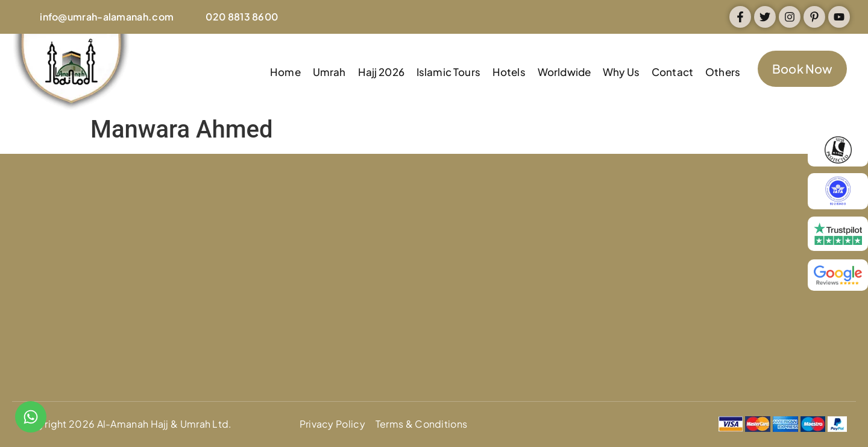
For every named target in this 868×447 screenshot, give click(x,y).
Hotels (509, 72)
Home (285, 72)
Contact (672, 72)
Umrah (329, 72)
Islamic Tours (448, 72)
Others (723, 72)
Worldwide (564, 72)
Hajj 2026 (381, 72)
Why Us (621, 72)
